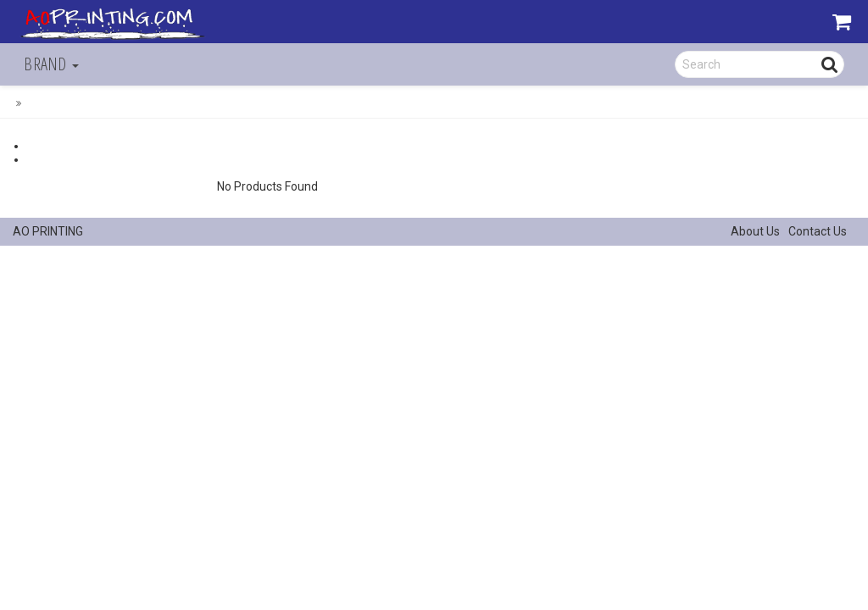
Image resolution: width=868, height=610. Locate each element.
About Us (755, 231)
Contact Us (818, 231)
